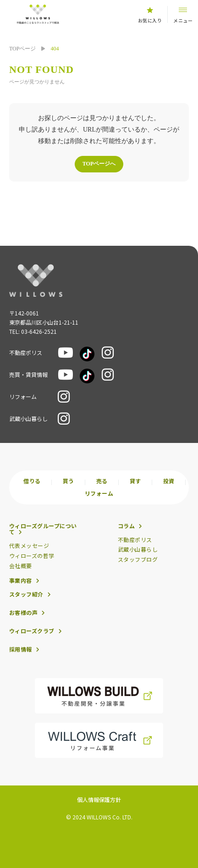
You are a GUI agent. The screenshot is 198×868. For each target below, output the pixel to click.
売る (102, 481)
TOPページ (22, 49)
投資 (169, 481)
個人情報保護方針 (99, 799)
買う (69, 481)
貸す (135, 481)
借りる (32, 481)
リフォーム (99, 493)
